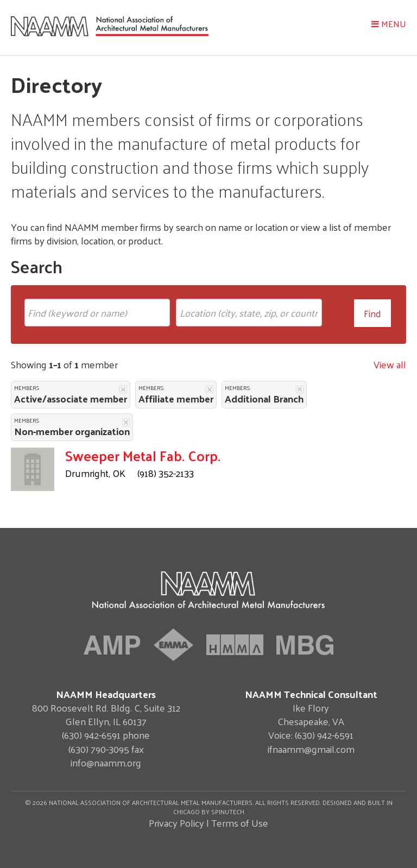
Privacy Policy (176, 823)
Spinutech (228, 812)
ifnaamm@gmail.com (311, 749)
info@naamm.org (106, 762)
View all (390, 364)
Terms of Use (240, 823)
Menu (389, 24)
